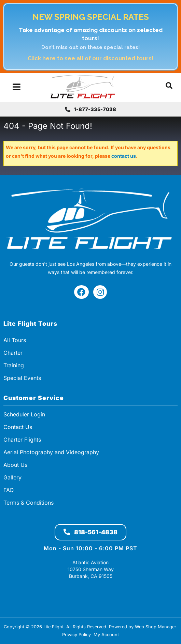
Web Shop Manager (156, 627)
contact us (124, 156)
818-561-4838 (90, 532)
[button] (169, 87)
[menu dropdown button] (16, 87)
